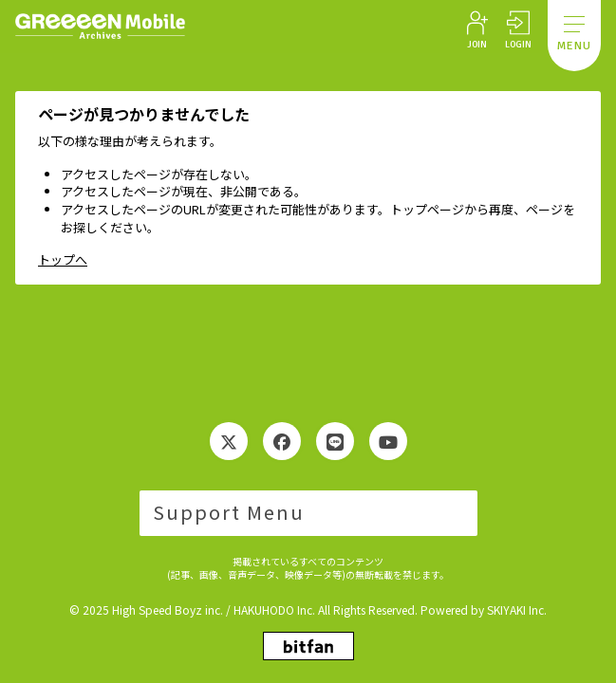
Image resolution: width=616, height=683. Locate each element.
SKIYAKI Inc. (517, 609)
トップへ (63, 259)
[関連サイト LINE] (335, 441)
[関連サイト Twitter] (229, 441)
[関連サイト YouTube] (388, 441)
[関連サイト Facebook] (282, 441)
